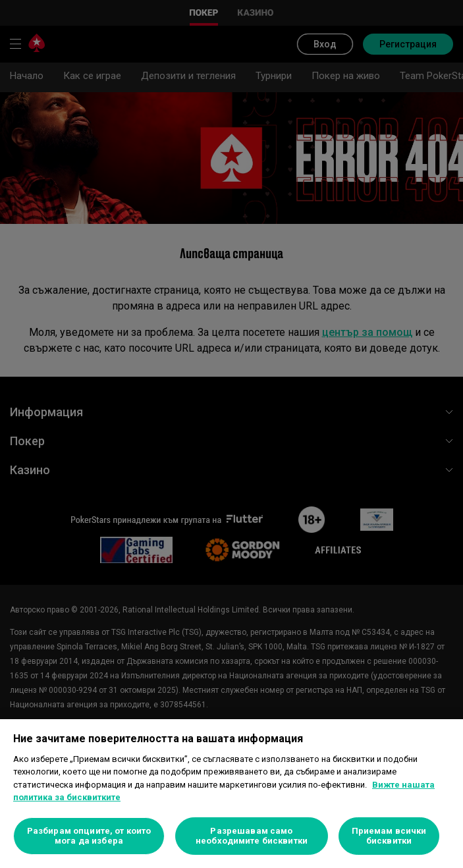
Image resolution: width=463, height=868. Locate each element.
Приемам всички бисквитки (389, 836)
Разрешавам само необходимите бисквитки (252, 836)
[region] (231, 794)
